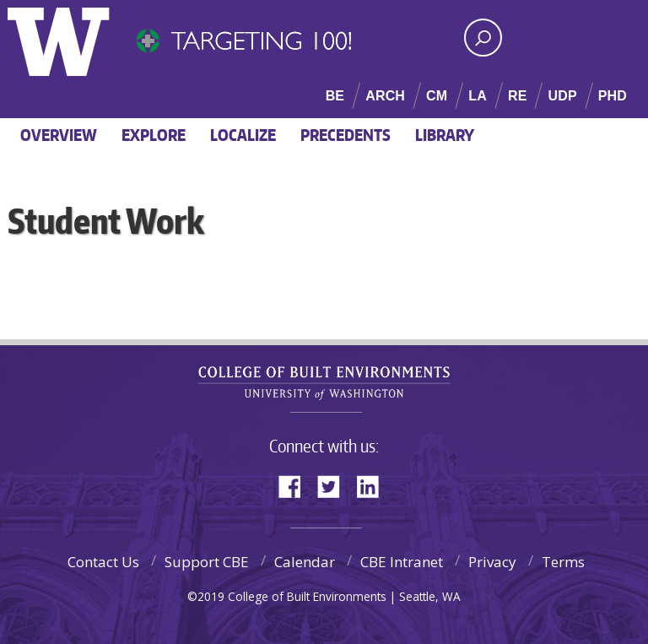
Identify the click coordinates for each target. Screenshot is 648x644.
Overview (59, 135)
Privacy (492, 562)
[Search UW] (483, 38)
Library (445, 135)
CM (437, 96)
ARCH (385, 96)
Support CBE (207, 562)
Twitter (335, 485)
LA (478, 96)
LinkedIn (374, 485)
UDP (562, 96)
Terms (563, 562)
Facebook (296, 485)
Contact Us (103, 562)
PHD (613, 96)
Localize (243, 135)
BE (335, 96)
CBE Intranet (402, 562)
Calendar (305, 562)
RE (518, 96)
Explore (154, 135)
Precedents (346, 135)
